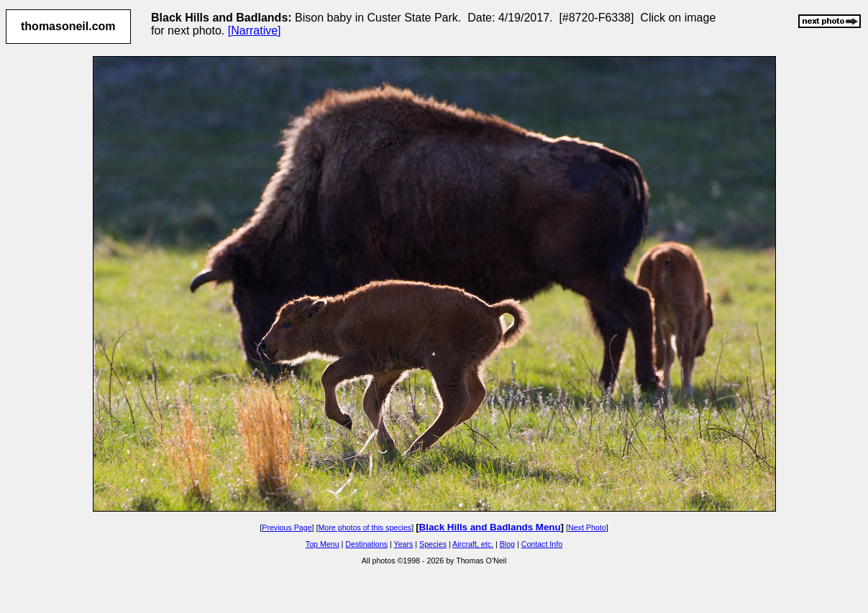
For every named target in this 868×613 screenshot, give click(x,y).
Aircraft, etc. (473, 544)
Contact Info (542, 544)
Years (404, 544)
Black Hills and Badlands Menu (490, 527)
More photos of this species (365, 527)
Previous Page (287, 527)
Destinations (366, 544)
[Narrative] (255, 31)
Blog (507, 544)
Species (433, 544)
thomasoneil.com (68, 26)
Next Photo (587, 527)
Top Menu (323, 544)
